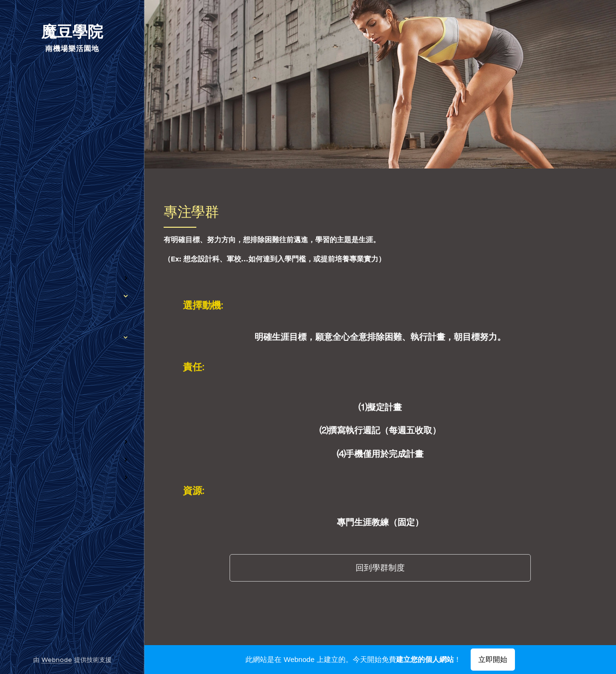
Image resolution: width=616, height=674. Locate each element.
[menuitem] (72, 232)
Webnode (57, 660)
